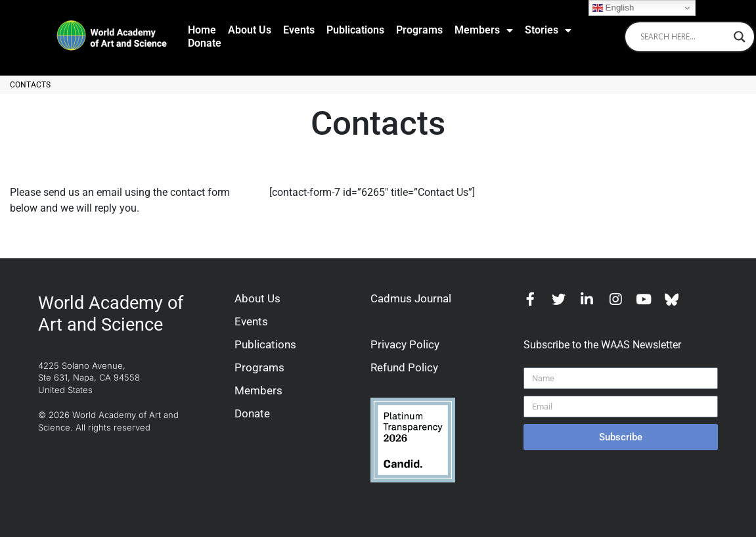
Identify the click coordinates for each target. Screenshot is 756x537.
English (613, 8)
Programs (419, 30)
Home (202, 30)
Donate (205, 43)
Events (299, 30)
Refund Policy (404, 367)
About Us (250, 30)
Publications (355, 30)
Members (484, 30)
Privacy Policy (405, 344)
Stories (548, 30)
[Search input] (684, 37)
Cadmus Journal (411, 298)
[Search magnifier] (740, 37)
